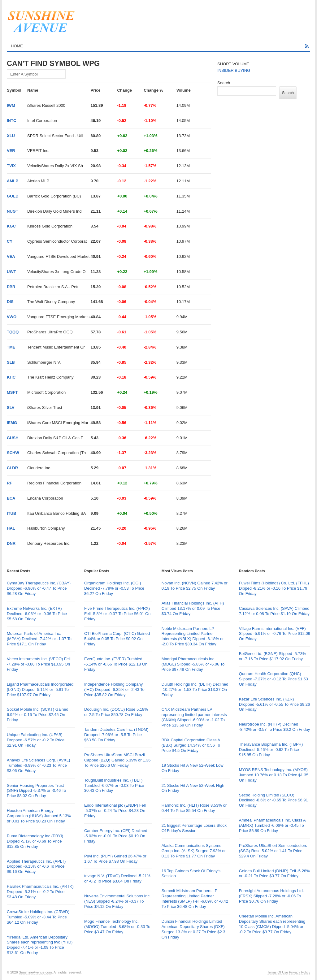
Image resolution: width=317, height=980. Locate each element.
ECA (11, 498)
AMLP (13, 181)
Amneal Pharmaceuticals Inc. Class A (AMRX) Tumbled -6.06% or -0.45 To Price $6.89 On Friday (272, 825)
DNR (11, 543)
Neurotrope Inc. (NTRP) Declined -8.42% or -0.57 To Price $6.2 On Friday (275, 727)
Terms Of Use (278, 972)
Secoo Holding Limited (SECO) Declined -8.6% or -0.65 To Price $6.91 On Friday (274, 800)
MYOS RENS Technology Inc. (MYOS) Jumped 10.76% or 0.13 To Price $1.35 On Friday (274, 775)
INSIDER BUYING (234, 70)
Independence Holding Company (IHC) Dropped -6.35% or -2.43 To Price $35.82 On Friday (114, 689)
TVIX (11, 166)
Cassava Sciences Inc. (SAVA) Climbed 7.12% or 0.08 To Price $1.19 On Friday (274, 611)
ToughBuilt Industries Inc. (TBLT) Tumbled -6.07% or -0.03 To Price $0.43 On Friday (114, 785)
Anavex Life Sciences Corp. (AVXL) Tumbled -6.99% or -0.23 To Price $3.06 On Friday (38, 765)
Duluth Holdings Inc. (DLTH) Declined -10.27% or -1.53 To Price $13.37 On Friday (195, 689)
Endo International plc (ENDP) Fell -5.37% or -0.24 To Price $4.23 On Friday (115, 811)
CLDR (12, 468)
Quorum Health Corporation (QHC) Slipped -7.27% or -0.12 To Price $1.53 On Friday (274, 679)
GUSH (13, 438)
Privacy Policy (300, 972)
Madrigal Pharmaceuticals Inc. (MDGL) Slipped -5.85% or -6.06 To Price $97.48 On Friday (193, 664)
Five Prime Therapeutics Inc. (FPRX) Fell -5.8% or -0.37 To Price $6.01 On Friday (117, 614)
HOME (17, 46)
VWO (12, 317)
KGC (11, 226)
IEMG (12, 423)
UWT (11, 272)
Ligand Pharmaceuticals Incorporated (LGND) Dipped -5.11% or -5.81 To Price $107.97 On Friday (40, 689)
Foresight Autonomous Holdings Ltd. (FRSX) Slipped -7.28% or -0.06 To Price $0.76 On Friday (271, 896)
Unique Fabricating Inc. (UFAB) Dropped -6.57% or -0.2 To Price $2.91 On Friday (36, 740)
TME (11, 347)
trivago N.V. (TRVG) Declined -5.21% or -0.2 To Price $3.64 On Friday (117, 878)
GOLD (13, 196)
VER (11, 151)
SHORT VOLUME (233, 64)
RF (9, 483)
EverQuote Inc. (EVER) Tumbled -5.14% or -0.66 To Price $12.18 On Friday (116, 664)
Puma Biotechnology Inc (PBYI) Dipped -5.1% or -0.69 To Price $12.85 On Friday (35, 841)
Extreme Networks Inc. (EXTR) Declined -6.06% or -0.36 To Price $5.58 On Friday (37, 614)
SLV (11, 408)
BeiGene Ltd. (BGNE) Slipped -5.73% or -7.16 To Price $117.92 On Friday (273, 656)
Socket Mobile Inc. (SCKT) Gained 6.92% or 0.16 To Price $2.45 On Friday (38, 715)
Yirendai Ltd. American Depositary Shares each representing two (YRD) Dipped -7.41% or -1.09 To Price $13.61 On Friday (40, 945)
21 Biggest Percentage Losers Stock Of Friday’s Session (194, 828)
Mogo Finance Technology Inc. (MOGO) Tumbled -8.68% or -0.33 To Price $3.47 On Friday (117, 927)
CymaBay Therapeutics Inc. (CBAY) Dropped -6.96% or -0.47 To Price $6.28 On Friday (39, 588)
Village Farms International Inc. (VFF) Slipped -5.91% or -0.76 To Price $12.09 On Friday (275, 634)
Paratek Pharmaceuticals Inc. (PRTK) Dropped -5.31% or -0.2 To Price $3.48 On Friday (40, 892)
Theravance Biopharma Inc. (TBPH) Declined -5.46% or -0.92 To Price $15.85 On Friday (271, 750)
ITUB (11, 513)
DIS (10, 302)
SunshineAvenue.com (35, 972)
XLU (11, 136)
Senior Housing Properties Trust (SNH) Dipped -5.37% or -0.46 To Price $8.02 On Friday (36, 791)
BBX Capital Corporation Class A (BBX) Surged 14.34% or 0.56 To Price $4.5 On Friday (191, 745)
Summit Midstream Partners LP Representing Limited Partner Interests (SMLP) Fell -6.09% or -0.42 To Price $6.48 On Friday (195, 899)
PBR (11, 287)
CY (10, 241)
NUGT (13, 211)
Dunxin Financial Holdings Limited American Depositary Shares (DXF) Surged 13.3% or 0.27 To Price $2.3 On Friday (193, 929)
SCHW (13, 453)
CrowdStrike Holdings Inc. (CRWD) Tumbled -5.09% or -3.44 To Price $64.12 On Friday (38, 917)
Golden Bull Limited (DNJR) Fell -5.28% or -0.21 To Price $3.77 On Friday (274, 874)
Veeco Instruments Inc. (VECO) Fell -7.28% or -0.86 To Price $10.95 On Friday (39, 664)
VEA (11, 256)
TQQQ (13, 332)
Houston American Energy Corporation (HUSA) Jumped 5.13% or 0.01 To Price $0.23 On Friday (39, 816)
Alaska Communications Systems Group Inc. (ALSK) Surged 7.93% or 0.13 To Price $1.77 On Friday (194, 851)
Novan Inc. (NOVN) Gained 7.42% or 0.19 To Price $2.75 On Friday (195, 586)
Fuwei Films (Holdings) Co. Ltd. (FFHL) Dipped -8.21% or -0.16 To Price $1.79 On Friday (274, 588)
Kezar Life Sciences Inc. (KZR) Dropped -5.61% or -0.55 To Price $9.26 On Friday (275, 704)
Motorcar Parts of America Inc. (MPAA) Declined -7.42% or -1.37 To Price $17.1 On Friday (39, 639)
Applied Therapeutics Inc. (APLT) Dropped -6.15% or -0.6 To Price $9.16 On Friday (36, 867)
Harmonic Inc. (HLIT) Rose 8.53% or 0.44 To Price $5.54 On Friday (194, 808)
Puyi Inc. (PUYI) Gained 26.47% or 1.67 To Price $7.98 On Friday (115, 859)
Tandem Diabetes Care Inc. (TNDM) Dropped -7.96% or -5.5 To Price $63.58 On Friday (116, 735)
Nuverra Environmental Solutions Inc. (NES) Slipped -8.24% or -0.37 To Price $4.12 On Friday (117, 901)
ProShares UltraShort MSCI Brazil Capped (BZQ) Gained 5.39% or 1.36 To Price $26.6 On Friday (117, 760)
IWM (11, 105)
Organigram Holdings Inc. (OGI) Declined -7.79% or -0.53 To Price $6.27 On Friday (114, 588)
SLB (11, 362)
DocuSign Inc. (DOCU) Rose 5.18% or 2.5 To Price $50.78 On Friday (116, 712)
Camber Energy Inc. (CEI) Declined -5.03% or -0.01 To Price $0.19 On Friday (116, 836)
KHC (11, 377)
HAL (11, 528)
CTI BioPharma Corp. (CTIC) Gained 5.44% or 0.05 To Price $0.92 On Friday (117, 639)
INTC (11, 121)
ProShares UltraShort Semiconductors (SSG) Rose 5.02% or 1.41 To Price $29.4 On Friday (273, 851)
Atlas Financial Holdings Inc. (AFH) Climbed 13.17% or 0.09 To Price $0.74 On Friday (193, 608)
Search (224, 83)
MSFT (12, 392)
